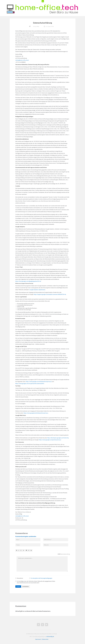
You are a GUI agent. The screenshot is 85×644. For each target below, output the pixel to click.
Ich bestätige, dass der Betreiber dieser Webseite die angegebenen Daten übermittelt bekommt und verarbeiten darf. (35, 582)
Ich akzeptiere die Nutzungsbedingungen (42, 578)
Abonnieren (19, 578)
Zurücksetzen (25, 587)
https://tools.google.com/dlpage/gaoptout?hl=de (28, 281)
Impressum (38, 639)
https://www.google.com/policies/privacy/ (50, 440)
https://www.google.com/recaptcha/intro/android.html (30, 383)
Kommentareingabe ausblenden (26, 536)
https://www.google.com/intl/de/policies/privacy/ (39, 381)
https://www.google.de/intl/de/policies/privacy (36, 413)
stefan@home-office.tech (22, 60)
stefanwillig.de (50, 636)
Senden (18, 587)
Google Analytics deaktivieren (37, 290)
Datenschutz (45, 639)
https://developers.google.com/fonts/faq (58, 438)
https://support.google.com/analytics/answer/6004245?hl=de (50, 294)
